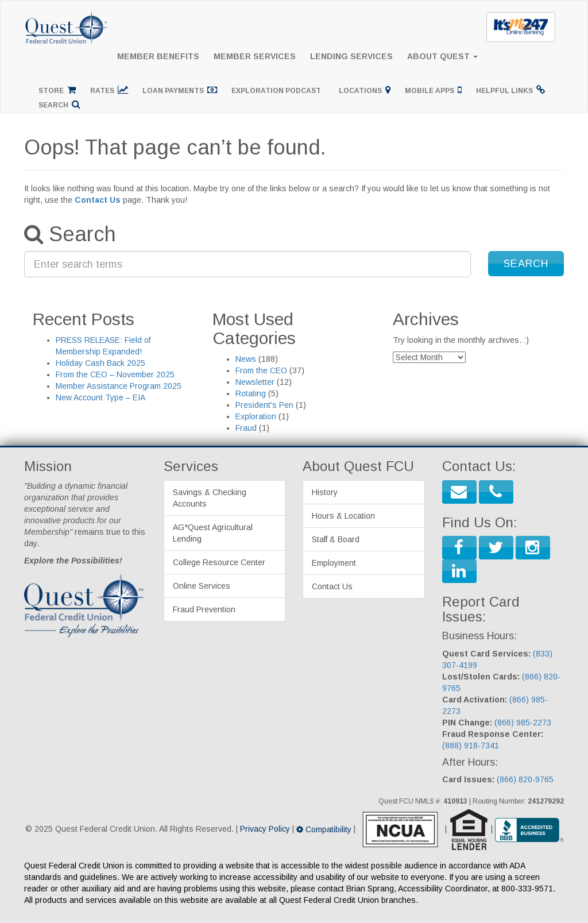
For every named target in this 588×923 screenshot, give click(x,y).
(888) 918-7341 (471, 746)
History (325, 492)
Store (57, 90)
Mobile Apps (433, 90)
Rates (109, 90)
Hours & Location (343, 516)
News (246, 359)
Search (59, 104)
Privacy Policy (265, 829)
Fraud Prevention (204, 609)
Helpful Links (510, 90)
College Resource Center (219, 562)
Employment (334, 563)
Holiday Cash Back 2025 (100, 363)
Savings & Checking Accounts (210, 498)
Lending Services (351, 56)
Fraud (246, 428)
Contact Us (98, 200)
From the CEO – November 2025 (115, 374)
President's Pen (264, 405)
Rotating (251, 393)
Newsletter (255, 382)
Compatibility (324, 829)
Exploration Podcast (278, 91)
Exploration (256, 416)
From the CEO (261, 370)
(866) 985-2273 (523, 723)
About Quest (442, 56)
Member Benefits (158, 56)
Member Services (255, 56)
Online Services (202, 586)
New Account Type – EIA (100, 397)
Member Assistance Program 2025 (119, 386)
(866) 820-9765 (525, 779)
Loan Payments (180, 90)
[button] (526, 264)
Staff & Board (336, 539)
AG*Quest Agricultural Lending (213, 533)
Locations (365, 90)
